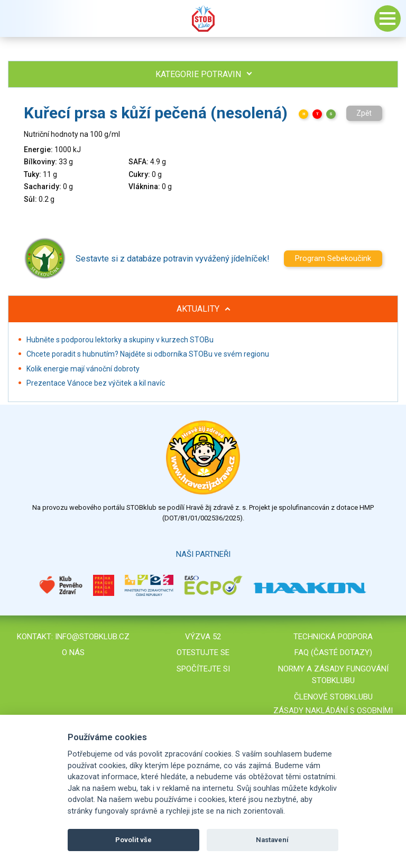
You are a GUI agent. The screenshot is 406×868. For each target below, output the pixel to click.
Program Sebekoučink (333, 258)
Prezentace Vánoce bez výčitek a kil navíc (96, 383)
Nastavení (272, 840)
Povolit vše (133, 840)
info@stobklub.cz (92, 637)
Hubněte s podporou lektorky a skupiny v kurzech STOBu (120, 340)
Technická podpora (333, 637)
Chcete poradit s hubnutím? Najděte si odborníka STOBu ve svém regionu (148, 354)
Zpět (364, 113)
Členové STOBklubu (333, 697)
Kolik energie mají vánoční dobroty (83, 369)
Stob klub (203, 18)
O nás (73, 652)
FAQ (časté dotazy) (333, 652)
